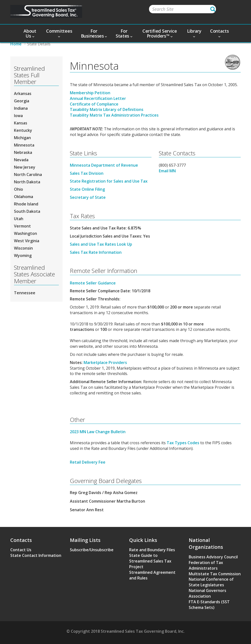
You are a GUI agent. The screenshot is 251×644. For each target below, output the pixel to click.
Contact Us (21, 550)
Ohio (19, 189)
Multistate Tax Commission (215, 574)
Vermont (22, 226)
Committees (59, 33)
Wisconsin (23, 248)
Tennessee (25, 293)
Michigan (22, 138)
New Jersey (25, 167)
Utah (19, 219)
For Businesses (94, 33)
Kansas (21, 123)
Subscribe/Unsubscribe (92, 550)
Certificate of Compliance (94, 104)
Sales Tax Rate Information (96, 252)
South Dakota (27, 211)
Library (194, 33)
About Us (30, 33)
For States (124, 33)
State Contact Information (36, 555)
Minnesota (24, 145)
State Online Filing (87, 189)
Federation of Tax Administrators (206, 565)
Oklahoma (24, 197)
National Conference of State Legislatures (211, 582)
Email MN (167, 171)
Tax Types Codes (183, 443)
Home (16, 44)
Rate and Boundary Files (152, 550)
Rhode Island (26, 204)
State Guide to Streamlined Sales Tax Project (150, 561)
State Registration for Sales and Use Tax (109, 181)
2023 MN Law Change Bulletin (98, 432)
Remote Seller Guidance (93, 283)
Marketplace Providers (105, 362)
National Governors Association (207, 593)
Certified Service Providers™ (160, 33)
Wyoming (23, 255)
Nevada (21, 160)
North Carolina (28, 174)
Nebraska (23, 152)
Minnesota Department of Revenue (104, 165)
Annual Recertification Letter (98, 98)
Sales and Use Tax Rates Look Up (101, 244)
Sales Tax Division (87, 173)
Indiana (21, 108)
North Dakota (27, 182)
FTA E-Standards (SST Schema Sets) (209, 605)
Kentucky (23, 130)
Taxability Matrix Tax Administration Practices (114, 115)
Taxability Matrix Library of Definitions (107, 109)
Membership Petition (90, 93)
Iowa (18, 116)
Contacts (220, 33)
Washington (25, 233)
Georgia (22, 101)
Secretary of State (88, 197)
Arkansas (23, 94)
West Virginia (27, 241)
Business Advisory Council (213, 557)
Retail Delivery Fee (88, 462)
